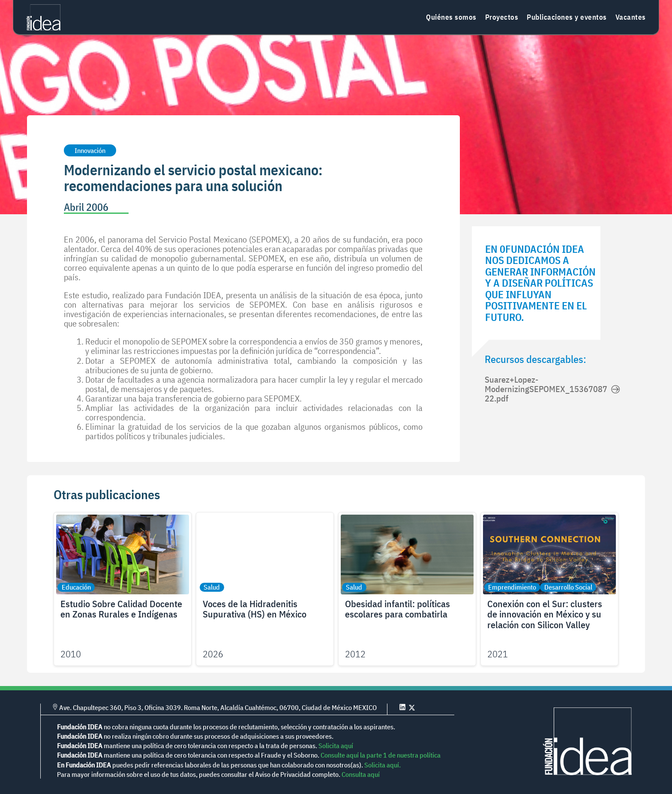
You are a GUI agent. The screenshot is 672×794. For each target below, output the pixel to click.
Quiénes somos (451, 17)
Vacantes (631, 17)
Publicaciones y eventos (567, 17)
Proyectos (502, 17)
